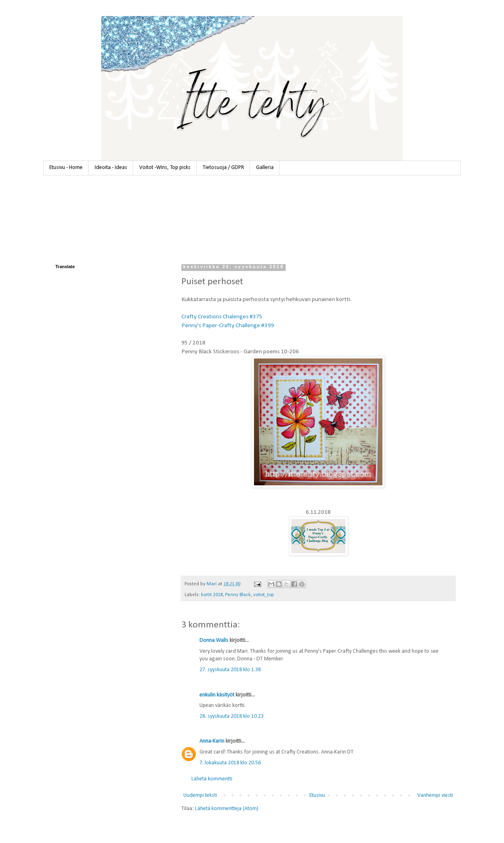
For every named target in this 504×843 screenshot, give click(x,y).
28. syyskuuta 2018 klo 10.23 (232, 716)
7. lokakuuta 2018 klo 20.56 (230, 763)
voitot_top (264, 595)
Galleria (265, 168)
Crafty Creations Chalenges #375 (222, 317)
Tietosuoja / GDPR (223, 168)
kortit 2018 (212, 595)
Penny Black (238, 595)
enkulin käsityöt (217, 695)
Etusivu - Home (66, 168)
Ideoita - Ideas (111, 168)
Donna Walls (214, 640)
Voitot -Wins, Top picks (165, 168)
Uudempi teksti (200, 795)
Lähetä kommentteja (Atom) (227, 809)
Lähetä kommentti (212, 779)
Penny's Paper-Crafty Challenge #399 (228, 326)
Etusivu (317, 795)
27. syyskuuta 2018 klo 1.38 (230, 670)
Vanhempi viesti (435, 795)
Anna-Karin (212, 741)
